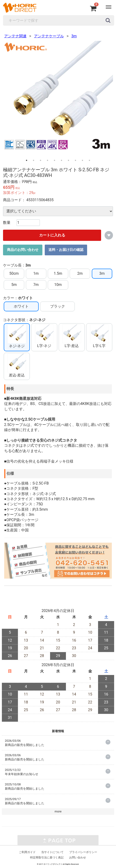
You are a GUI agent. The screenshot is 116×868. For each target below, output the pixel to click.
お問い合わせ (78, 858)
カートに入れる (52, 235)
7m (36, 285)
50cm (14, 274)
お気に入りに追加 (109, 235)
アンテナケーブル (49, 36)
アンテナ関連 (15, 36)
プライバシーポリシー (83, 852)
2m (80, 274)
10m (58, 285)
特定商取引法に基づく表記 (47, 858)
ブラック (58, 306)
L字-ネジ (44, 336)
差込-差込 (17, 365)
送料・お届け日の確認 (66, 250)
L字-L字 (99, 336)
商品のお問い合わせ (23, 250)
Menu (107, 5)
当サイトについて (52, 852)
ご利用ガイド (27, 852)
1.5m (58, 274)
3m (74, 36)
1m (36, 274)
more (58, 812)
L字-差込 (72, 336)
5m (14, 285)
